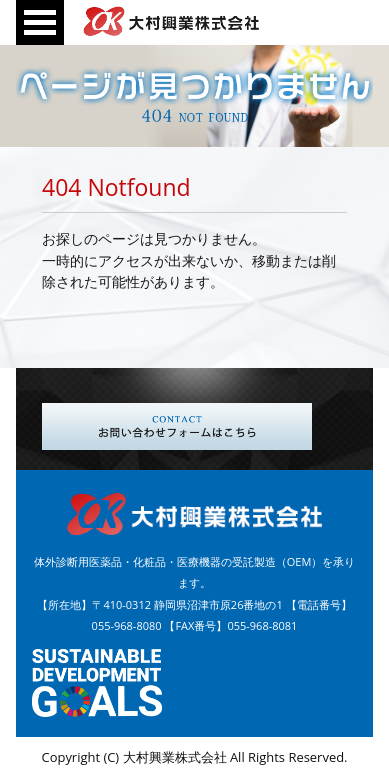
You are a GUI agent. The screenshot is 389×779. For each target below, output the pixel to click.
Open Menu (40, 22)
